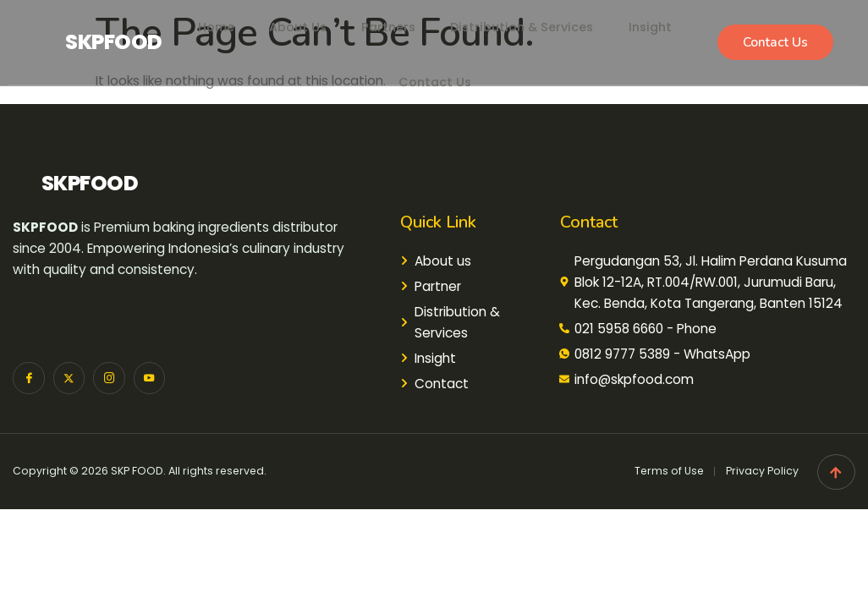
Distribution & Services (527, 21)
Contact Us (434, 63)
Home (202, 21)
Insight (663, 21)
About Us (289, 21)
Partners (385, 21)
